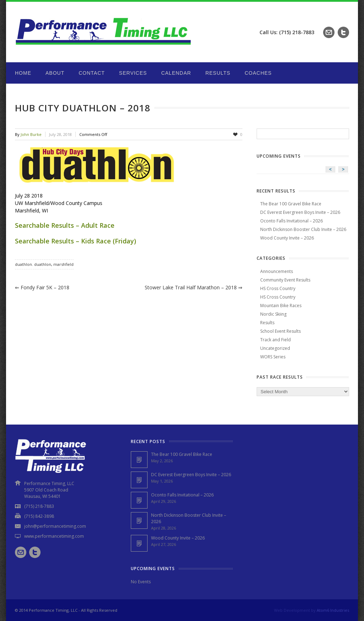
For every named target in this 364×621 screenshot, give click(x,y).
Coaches (258, 73)
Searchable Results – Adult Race (65, 225)
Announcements (277, 271)
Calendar (176, 73)
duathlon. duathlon (33, 264)
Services (133, 73)
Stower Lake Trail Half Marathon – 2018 (194, 287)
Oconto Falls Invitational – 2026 (291, 221)
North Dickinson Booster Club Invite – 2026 (303, 229)
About (55, 73)
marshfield (63, 264)
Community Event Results (285, 280)
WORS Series (273, 357)
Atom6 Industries (333, 610)
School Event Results (280, 331)
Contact (92, 73)
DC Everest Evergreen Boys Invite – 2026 (300, 212)
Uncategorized (275, 348)
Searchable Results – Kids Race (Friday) (76, 241)
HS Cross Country (278, 288)
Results (218, 73)
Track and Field (275, 340)
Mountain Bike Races (281, 306)
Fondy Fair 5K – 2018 (42, 287)
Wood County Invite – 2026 (287, 238)
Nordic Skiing (273, 314)
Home (23, 73)
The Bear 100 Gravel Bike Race (291, 204)
